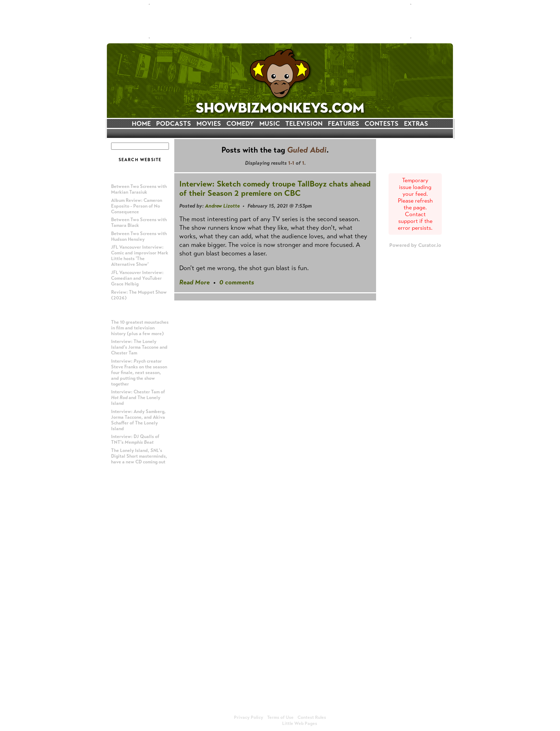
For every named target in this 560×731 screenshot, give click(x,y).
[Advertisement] (280, 21)
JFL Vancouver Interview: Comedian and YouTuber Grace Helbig (137, 278)
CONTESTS (382, 124)
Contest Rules (312, 717)
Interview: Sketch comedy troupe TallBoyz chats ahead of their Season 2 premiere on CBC (275, 188)
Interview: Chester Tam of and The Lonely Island (138, 398)
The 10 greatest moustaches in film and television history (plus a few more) (140, 328)
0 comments (237, 282)
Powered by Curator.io (415, 245)
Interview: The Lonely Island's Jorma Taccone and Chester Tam (139, 347)
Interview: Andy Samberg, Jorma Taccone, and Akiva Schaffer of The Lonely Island (138, 420)
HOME (141, 124)
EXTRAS (416, 124)
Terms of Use (280, 717)
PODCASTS (174, 124)
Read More (194, 282)
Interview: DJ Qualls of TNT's (135, 439)
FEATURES (344, 124)
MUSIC (270, 124)
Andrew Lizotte (222, 206)
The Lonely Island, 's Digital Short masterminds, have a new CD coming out (139, 456)
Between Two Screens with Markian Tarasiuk (139, 189)
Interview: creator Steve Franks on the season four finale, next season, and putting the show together (139, 373)
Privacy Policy (249, 717)
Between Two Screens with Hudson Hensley (139, 237)
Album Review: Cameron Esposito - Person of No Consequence (137, 206)
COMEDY (240, 124)
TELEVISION (304, 124)
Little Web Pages (300, 723)
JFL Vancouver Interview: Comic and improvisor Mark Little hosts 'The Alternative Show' (140, 256)
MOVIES (209, 124)
